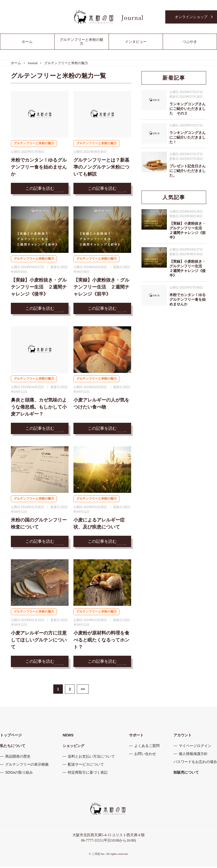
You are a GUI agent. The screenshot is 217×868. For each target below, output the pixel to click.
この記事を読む (40, 189)
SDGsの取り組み (19, 774)
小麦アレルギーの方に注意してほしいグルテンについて (39, 641)
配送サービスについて (86, 766)
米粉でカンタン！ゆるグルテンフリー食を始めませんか (39, 167)
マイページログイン (195, 747)
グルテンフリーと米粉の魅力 (36, 144)
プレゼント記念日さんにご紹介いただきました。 (188, 171)
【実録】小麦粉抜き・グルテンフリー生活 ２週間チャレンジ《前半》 (101, 288)
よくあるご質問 (147, 747)
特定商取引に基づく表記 (88, 774)
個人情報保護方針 (193, 755)
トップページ (11, 736)
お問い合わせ (145, 755)
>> (83, 690)
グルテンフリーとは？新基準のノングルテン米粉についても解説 (101, 167)
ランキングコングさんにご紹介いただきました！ (188, 137)
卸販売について (186, 774)
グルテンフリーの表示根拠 (27, 766)
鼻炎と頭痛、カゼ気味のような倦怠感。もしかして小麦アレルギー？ (39, 408)
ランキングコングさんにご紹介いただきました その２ (188, 109)
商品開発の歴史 (18, 758)
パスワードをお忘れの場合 (195, 763)
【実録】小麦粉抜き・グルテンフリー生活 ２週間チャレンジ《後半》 (39, 288)
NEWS (68, 736)
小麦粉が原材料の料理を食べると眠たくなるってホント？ (101, 641)
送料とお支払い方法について (91, 758)
